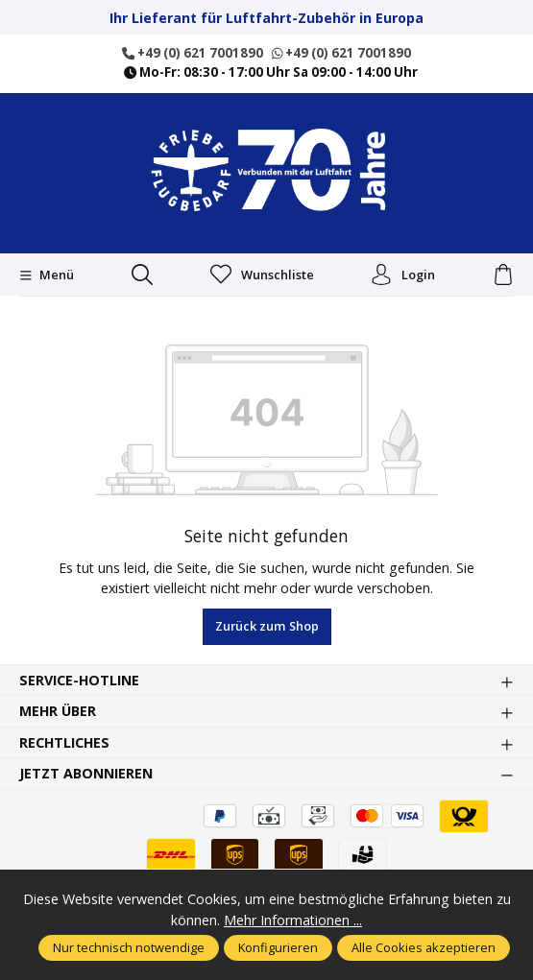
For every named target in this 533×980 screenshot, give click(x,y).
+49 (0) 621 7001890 (193, 53)
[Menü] (47, 275)
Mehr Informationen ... (293, 920)
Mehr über (58, 711)
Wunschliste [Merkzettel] (262, 275)
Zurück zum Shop (267, 626)
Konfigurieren (278, 947)
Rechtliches (64, 743)
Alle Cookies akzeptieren (424, 947)
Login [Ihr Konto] (403, 275)
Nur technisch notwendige (129, 947)
